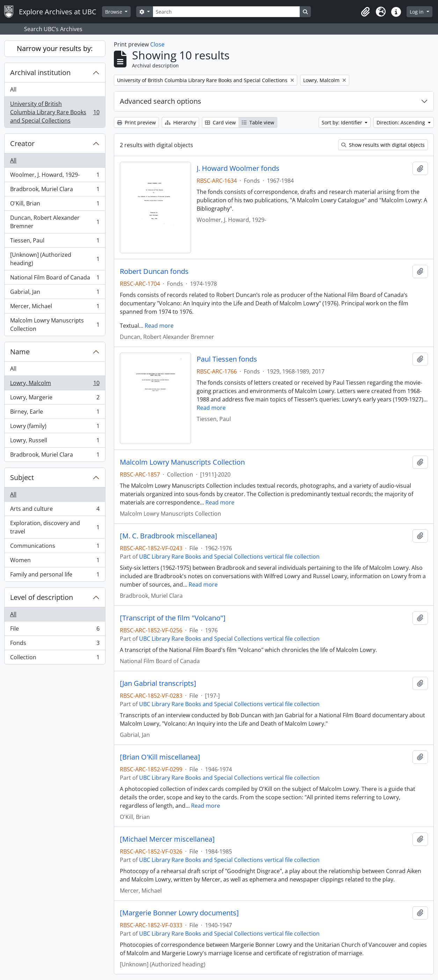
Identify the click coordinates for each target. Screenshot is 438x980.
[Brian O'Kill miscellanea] (160, 757)
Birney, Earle (55, 413)
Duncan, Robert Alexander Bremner (55, 222)
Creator (22, 143)
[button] (365, 12)
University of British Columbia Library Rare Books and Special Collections (55, 112)
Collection (55, 659)
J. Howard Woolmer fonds (238, 168)
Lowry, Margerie (55, 399)
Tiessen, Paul (55, 242)
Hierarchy (180, 122)
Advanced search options (160, 101)
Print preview (136, 122)
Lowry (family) (55, 427)
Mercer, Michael (55, 308)
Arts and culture (55, 510)
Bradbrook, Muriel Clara (55, 191)
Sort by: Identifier (343, 122)
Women (55, 562)
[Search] (226, 12)
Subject (22, 477)
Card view (220, 122)
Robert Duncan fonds (154, 271)
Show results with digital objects (383, 145)
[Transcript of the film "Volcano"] (173, 618)
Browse (114, 12)
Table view (258, 122)
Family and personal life (55, 576)
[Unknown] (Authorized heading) (55, 259)
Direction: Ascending (401, 122)
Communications (55, 547)
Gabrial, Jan (55, 293)
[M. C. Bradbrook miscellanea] (169, 536)
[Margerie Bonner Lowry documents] (179, 913)
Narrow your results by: (55, 48)
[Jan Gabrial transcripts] (158, 683)
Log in (417, 12)
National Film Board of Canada (55, 279)
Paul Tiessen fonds (227, 359)
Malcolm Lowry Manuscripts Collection (55, 325)
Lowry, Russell (55, 442)
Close (157, 44)
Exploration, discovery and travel (55, 527)
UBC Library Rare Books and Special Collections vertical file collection (229, 557)
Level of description (42, 597)
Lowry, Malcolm (55, 384)
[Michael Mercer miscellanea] (167, 839)
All (13, 89)
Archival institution (40, 72)
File (55, 630)
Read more (159, 326)
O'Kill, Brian (55, 205)
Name (20, 352)
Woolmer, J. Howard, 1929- (55, 176)
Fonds (55, 644)
